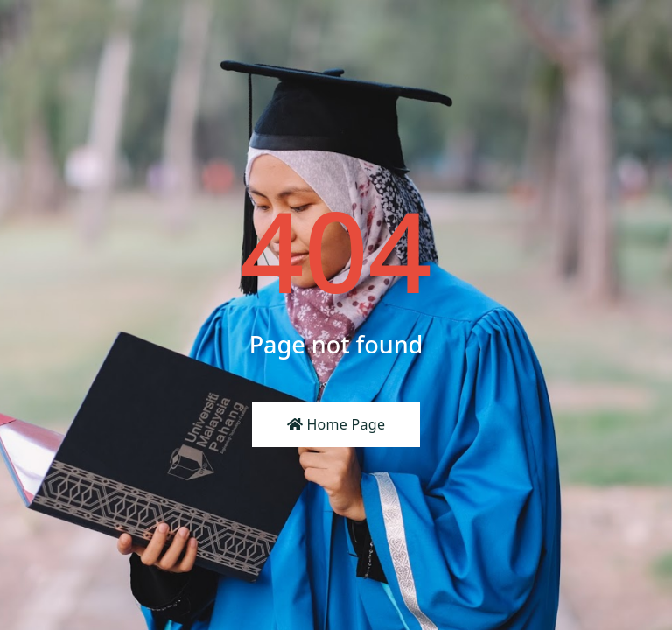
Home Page (336, 424)
